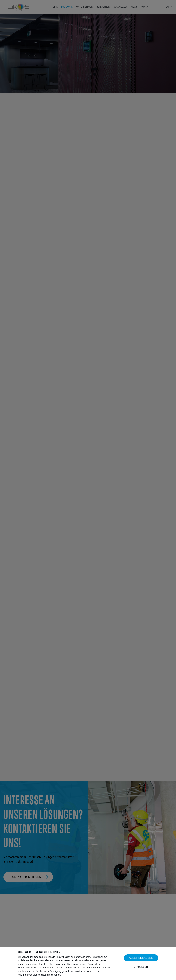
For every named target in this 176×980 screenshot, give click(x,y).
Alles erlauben (141, 958)
